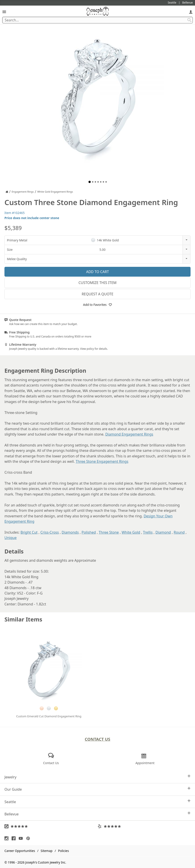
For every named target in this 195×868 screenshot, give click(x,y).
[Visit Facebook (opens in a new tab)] (15, 838)
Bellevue (97, 814)
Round (179, 532)
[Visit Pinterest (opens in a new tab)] (29, 838)
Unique (10, 538)
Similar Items (23, 619)
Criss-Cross (50, 532)
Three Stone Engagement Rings (102, 461)
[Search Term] (97, 20)
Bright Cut (29, 532)
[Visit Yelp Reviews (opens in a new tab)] (144, 826)
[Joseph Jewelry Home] (7, 192)
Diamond (163, 532)
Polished (89, 532)
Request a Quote (97, 294)
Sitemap (46, 851)
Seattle (97, 802)
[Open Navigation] (4, 12)
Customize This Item (97, 283)
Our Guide (97, 789)
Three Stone (109, 532)
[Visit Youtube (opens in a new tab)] (22, 838)
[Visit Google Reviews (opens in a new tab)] (51, 826)
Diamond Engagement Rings (129, 434)
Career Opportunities (20, 851)
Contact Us (97, 739)
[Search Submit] (189, 20)
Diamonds (70, 532)
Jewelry (97, 777)
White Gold (131, 532)
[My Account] (191, 12)
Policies (64, 851)
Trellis (148, 532)
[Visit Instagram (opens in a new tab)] (8, 838)
